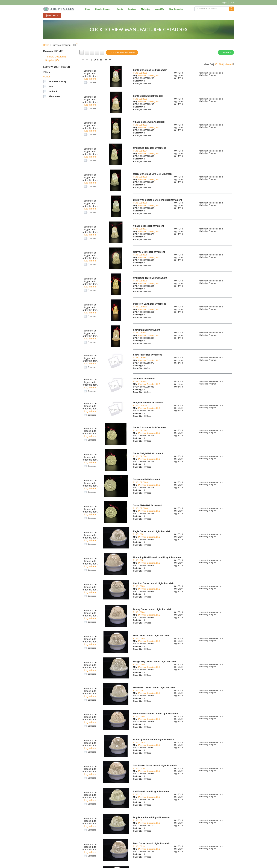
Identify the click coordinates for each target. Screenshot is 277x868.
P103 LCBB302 (140, 99)
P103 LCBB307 (140, 229)
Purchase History (58, 81)
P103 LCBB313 (140, 381)
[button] (231, 9)
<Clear (47, 77)
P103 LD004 (139, 612)
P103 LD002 (139, 560)
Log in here (90, 79)
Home (46, 45)
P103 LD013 (139, 846)
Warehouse (54, 96)
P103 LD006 (139, 664)
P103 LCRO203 (140, 482)
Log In (224, 2)
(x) (77, 44)
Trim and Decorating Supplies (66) (56, 58)
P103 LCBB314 (140, 405)
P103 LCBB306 (140, 203)
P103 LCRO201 (140, 430)
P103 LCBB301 (140, 73)
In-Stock (53, 91)
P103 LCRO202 (140, 456)
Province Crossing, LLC (149, 75)
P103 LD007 (139, 690)
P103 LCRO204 (140, 508)
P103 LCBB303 (140, 125)
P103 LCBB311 (140, 333)
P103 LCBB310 (140, 307)
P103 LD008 (139, 716)
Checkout (226, 52)
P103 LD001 (139, 534)
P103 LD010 (139, 768)
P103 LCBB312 (140, 358)
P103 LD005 (139, 638)
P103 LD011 (139, 794)
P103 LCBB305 (140, 177)
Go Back (54, 15)
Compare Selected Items (122, 52)
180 (221, 64)
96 (216, 64)
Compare (92, 82)
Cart (232, 2)
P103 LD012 (139, 820)
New (51, 86)
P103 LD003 (139, 586)
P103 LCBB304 (140, 151)
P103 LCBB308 (140, 255)
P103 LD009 (139, 742)
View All (229, 64)
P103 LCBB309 (140, 281)
